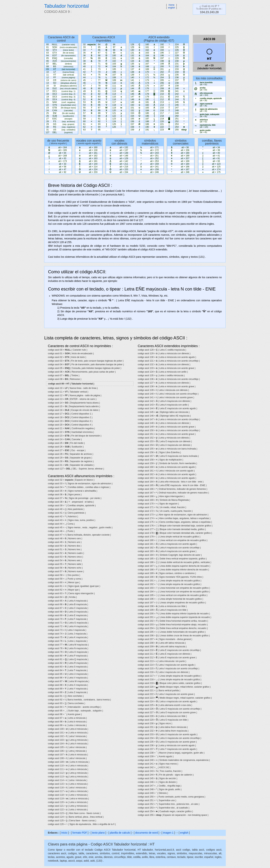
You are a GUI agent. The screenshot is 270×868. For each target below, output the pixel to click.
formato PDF (80, 833)
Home (172, 5)
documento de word (146, 833)
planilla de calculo (120, 833)
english (172, 8)
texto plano (98, 833)
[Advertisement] (133, 25)
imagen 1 (168, 833)
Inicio (64, 833)
